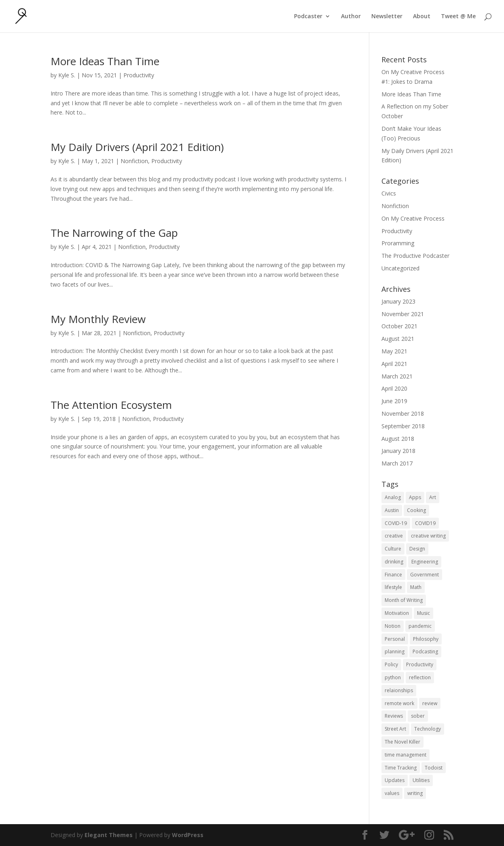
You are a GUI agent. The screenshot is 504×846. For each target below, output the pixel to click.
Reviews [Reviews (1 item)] (394, 716)
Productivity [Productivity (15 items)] (420, 664)
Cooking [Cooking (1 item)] (416, 510)
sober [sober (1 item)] (418, 716)
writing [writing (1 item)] (415, 793)
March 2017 (397, 463)
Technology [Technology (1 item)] (428, 729)
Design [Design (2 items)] (417, 549)
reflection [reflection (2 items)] (420, 677)
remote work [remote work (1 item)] (399, 703)
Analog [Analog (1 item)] (393, 497)
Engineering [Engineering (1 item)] (425, 562)
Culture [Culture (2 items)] (393, 549)
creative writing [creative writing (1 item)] (428, 536)
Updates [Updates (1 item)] (395, 780)
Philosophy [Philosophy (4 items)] (426, 639)
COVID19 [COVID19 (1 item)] (425, 523)
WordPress (188, 835)
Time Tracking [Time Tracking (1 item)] (401, 768)
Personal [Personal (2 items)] (395, 639)
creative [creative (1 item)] (394, 536)
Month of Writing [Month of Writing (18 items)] (404, 600)
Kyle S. (67, 75)
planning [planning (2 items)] (395, 652)
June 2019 (394, 401)
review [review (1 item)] (430, 703)
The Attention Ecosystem (111, 405)
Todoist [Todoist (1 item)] (434, 768)
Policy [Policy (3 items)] (391, 664)
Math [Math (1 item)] (416, 587)
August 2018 (398, 439)
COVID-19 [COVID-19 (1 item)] (396, 523)
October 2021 (399, 326)
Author (351, 17)
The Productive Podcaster (415, 256)
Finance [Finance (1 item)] (393, 575)
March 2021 (397, 376)
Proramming (398, 243)
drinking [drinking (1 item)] (394, 562)
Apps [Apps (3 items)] (415, 497)
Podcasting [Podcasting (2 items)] (425, 652)
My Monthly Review (98, 319)
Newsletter (387, 17)
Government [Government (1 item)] (425, 575)
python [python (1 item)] (393, 677)
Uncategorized (400, 268)
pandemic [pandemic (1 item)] (420, 626)
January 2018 (398, 451)
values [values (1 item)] (392, 793)
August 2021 (398, 339)
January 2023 (398, 301)
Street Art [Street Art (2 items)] (395, 729)
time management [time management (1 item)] (406, 755)
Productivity (139, 75)
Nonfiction (134, 161)
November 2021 (403, 314)
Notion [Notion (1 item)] (393, 626)
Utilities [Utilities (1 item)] (421, 780)
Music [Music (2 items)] (424, 613)
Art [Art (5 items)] (433, 497)
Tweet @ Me (458, 17)
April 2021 (394, 364)
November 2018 (403, 413)
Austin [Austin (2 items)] (392, 510)
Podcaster (308, 17)
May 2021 (394, 351)
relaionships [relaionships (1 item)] (399, 690)
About (422, 17)
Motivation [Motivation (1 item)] (397, 613)
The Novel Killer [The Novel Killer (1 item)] (402, 742)
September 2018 (403, 426)
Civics (389, 193)
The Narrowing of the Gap (114, 233)
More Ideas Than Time (105, 61)
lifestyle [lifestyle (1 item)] (393, 587)
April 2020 (394, 388)
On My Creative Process (413, 218)
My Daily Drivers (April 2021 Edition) (137, 147)
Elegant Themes (109, 835)
